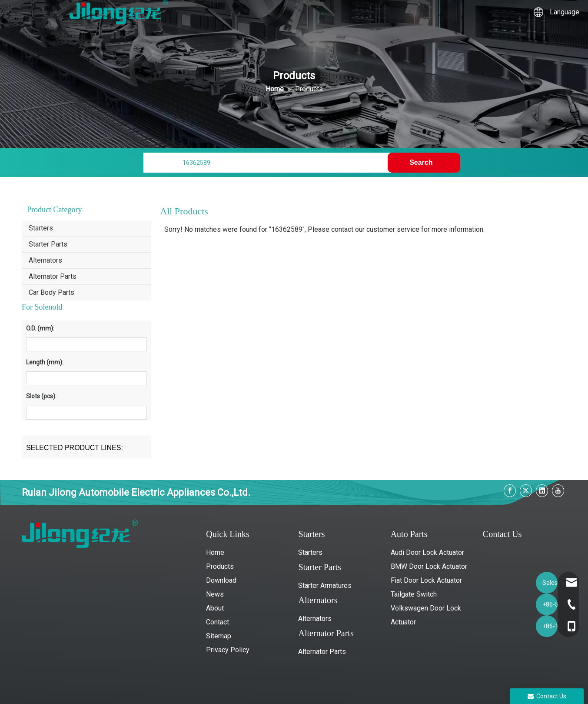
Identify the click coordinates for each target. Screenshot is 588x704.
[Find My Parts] (267, 163)
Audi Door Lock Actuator (427, 552)
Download (221, 580)
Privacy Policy (228, 650)
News (215, 594)
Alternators (45, 260)
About (215, 608)
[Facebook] (510, 491)
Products (220, 566)
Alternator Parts (53, 276)
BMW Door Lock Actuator (429, 566)
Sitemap (219, 636)
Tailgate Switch (414, 594)
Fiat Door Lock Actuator (426, 580)
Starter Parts (48, 244)
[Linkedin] (542, 491)
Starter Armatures (325, 586)
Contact (218, 622)
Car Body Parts (51, 292)
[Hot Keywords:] (424, 163)
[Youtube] (558, 491)
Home (215, 552)
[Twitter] (526, 491)
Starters (41, 228)
